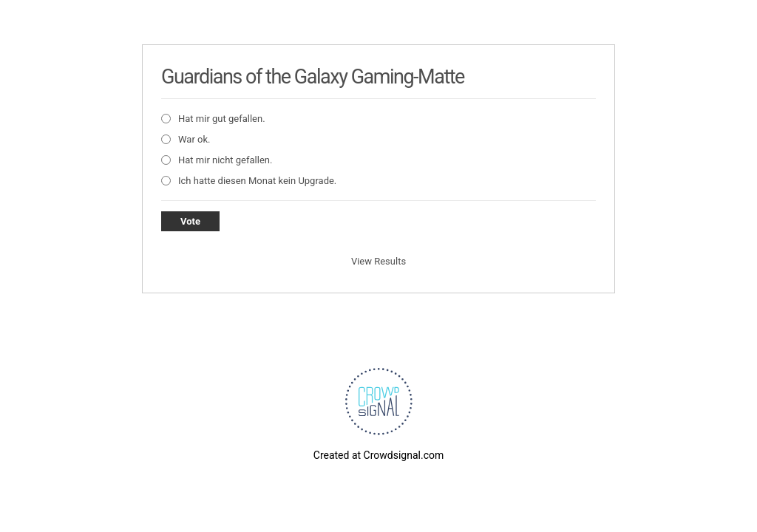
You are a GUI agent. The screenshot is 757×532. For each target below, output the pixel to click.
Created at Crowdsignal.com (378, 455)
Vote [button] (190, 221)
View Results (378, 261)
